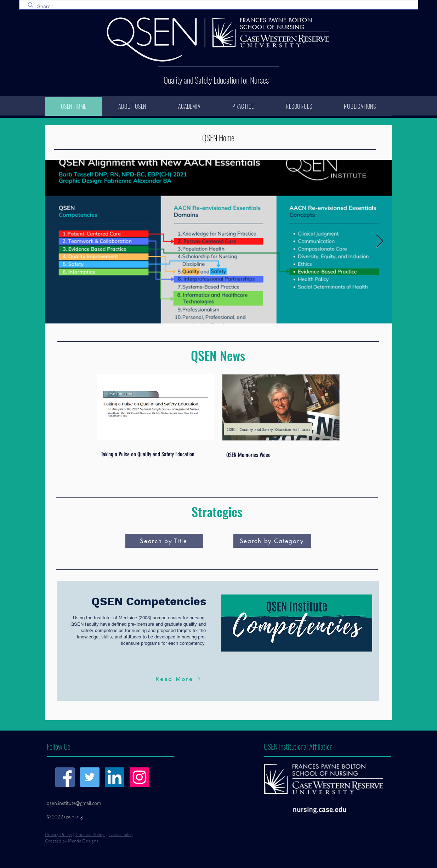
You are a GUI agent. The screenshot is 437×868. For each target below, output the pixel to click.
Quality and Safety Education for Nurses (216, 80)
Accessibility (121, 834)
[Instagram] (139, 777)
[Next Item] (380, 242)
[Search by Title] (164, 541)
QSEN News (218, 355)
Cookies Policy (90, 834)
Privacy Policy (58, 834)
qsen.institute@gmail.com (74, 803)
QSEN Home (218, 138)
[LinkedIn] (115, 777)
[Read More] (179, 679)
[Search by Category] (272, 541)
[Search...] (220, 7)
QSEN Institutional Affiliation (298, 746)
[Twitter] (90, 777)
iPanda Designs (83, 841)
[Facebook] (65, 777)
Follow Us (58, 746)
